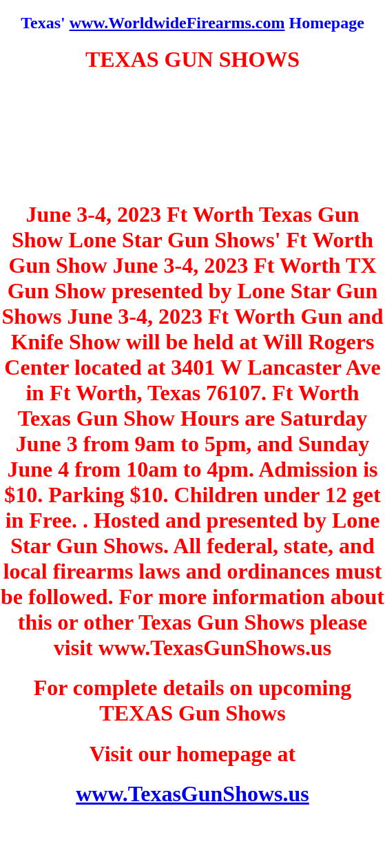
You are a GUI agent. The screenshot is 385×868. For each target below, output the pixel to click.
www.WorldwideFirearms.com (177, 23)
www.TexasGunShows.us (192, 794)
